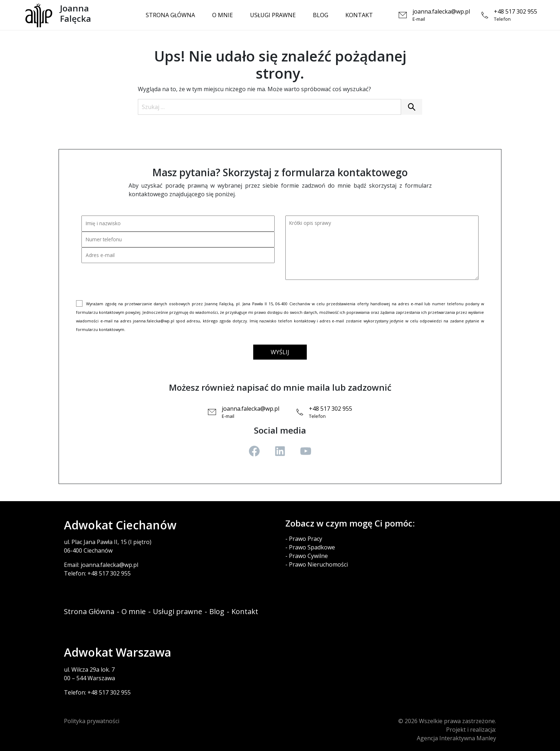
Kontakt (359, 15)
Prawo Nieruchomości (318, 564)
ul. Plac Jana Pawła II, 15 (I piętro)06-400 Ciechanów (108, 546)
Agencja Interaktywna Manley (456, 738)
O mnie (222, 15)
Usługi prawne (273, 15)
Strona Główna (170, 15)
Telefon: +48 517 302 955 (97, 573)
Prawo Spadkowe (312, 547)
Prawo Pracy (306, 539)
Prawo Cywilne (308, 556)
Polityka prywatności (92, 721)
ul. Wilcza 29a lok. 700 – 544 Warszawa (89, 674)
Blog (321, 15)
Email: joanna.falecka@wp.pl (101, 565)
